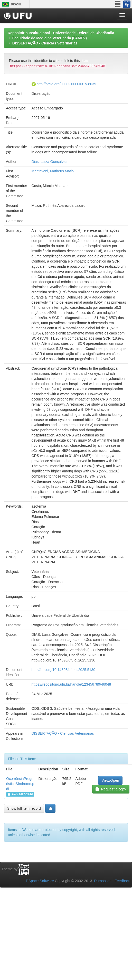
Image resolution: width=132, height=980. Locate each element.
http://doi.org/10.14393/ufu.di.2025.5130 (63, 670)
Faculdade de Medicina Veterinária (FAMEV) (50, 38)
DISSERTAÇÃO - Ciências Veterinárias (45, 43)
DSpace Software (40, 881)
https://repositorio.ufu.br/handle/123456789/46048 (71, 684)
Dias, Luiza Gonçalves (49, 162)
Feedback (123, 881)
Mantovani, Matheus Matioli (53, 171)
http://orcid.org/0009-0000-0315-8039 (67, 84)
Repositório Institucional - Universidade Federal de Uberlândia (61, 33)
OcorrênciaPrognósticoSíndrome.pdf (20, 784)
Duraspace (103, 881)
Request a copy (111, 789)
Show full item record (24, 808)
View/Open (110, 780)
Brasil (11, 4)
